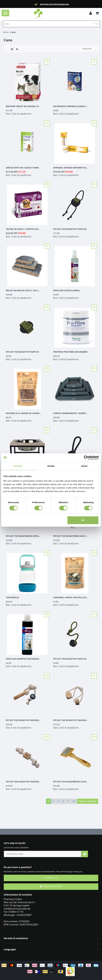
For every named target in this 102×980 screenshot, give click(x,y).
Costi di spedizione (21, 114)
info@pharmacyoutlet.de (51, 886)
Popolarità (87, 49)
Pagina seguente (88, 801)
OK (83, 520)
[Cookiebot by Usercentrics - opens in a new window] (86, 458)
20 (74, 801)
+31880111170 (51, 878)
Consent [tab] (18, 466)
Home (6, 32)
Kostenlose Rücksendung (55, 4)
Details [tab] (51, 466)
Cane (13, 32)
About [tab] (84, 466)
